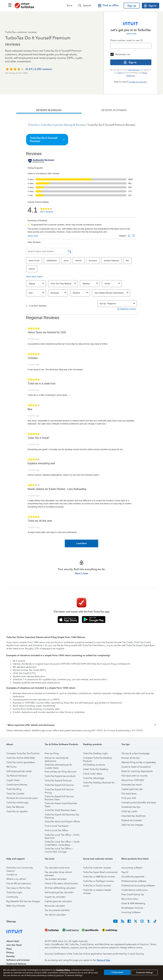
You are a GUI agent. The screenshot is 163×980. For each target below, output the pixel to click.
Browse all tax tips (131, 758)
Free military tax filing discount (60, 772)
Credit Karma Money (17, 785)
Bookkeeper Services (132, 908)
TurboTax (33, 125)
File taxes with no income (134, 776)
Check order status (93, 774)
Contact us (12, 875)
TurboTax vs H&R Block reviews (99, 877)
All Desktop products (94, 765)
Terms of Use (103, 960)
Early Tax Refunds (15, 807)
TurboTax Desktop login (95, 753)
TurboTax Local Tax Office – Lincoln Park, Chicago (59, 849)
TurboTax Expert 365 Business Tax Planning (62, 815)
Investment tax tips (131, 807)
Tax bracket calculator (56, 879)
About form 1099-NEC (133, 780)
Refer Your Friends (16, 906)
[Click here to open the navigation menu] (10, 5)
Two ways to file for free (18, 888)
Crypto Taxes (13, 780)
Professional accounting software (138, 886)
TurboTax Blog (14, 789)
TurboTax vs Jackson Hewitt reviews (97, 891)
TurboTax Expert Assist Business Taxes (61, 804)
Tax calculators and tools (57, 868)
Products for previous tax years (22, 798)
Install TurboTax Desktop (96, 769)
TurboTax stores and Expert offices (62, 822)
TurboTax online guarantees (21, 762)
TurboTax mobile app (17, 803)
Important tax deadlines (133, 816)
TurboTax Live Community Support (20, 868)
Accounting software (132, 868)
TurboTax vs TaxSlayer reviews (98, 881)
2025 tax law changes (132, 825)
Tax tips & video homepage (136, 753)
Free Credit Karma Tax (133, 894)
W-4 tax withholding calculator (60, 888)
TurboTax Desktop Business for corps (99, 783)
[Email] (131, 46)
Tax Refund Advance (17, 776)
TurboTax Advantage (94, 778)
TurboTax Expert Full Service (59, 785)
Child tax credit (129, 811)
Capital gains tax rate (132, 789)
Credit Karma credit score (135, 890)
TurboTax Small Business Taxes (60, 810)
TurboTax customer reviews (97, 868)
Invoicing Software (131, 912)
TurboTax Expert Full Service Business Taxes (59, 797)
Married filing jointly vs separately (139, 762)
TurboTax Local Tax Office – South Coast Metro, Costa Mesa (62, 842)
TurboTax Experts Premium (58, 781)
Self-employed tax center (19, 771)
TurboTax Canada (15, 794)
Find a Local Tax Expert (57, 826)
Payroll (125, 872)
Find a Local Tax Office (56, 830)
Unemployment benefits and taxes (139, 803)
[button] (70, 6)
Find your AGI (129, 798)
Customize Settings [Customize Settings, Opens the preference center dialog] (144, 972)
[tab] (49, 110)
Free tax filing (52, 753)
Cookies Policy (63, 970)
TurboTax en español (17, 811)
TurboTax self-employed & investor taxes (58, 765)
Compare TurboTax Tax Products (23, 753)
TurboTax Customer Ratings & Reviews (63, 125)
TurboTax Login (14, 892)
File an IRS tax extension (19, 883)
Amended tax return (132, 785)
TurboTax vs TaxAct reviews (97, 886)
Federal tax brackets (132, 820)
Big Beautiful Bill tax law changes (23, 901)
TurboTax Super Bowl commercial (100, 872)
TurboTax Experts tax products (60, 776)
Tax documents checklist (57, 910)
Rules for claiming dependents (137, 771)
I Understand (117, 972)
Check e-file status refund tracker (61, 883)
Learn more (131, 34)
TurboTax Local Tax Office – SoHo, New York (62, 835)
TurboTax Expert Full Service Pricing (59, 790)
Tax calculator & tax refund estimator (58, 873)
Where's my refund (16, 879)
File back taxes (129, 794)
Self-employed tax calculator (59, 892)
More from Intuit (130, 899)
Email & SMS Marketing (133, 903)
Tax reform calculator (55, 915)
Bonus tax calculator (55, 906)
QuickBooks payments (133, 877)
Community (12, 897)
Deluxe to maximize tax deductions (57, 758)
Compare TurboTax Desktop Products (97, 758)
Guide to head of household (136, 767)
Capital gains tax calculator (58, 901)
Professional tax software (134, 881)
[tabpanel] (81, 330)
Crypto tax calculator (55, 897)
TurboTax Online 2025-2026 (21, 758)
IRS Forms (11, 767)
